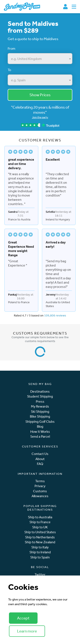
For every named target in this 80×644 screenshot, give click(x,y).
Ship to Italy (40, 547)
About (40, 459)
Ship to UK (40, 527)
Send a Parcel (40, 436)
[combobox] (40, 59)
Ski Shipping (40, 412)
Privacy (40, 486)
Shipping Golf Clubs (40, 422)
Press (40, 401)
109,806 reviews (55, 315)
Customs (40, 491)
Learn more (27, 631)
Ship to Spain (40, 557)
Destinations (40, 391)
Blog (40, 426)
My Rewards (40, 406)
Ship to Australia (40, 517)
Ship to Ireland (40, 552)
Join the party (40, 117)
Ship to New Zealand (40, 542)
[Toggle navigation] (74, 7)
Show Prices (40, 95)
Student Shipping (40, 396)
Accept (23, 618)
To (9, 70)
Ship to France (40, 522)
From (12, 48)
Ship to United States (40, 532)
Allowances (40, 496)
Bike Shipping (40, 416)
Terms (40, 481)
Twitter (40, 575)
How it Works (40, 432)
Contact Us (40, 454)
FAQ (40, 464)
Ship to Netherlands (40, 537)
